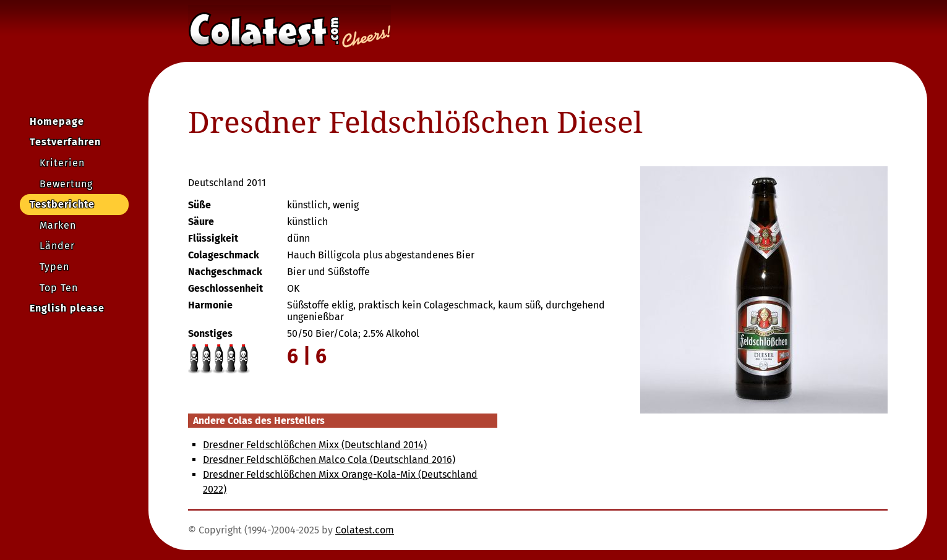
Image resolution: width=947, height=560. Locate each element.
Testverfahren (65, 142)
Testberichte (62, 204)
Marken (58, 225)
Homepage (57, 121)
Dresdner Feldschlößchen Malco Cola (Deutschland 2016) (329, 460)
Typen (54, 267)
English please (67, 308)
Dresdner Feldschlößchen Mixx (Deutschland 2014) (315, 445)
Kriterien (62, 163)
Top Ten (59, 288)
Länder (57, 246)
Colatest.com (365, 530)
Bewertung (66, 184)
